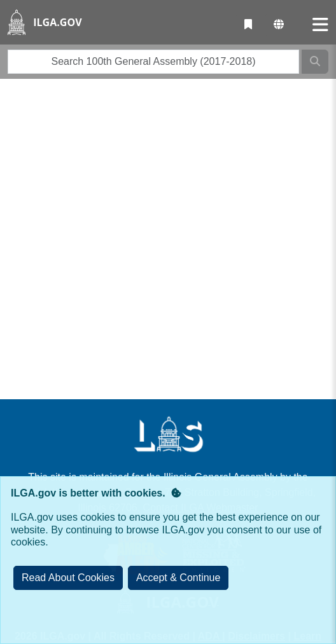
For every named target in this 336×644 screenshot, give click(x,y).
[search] (153, 62)
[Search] (315, 62)
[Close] (178, 578)
